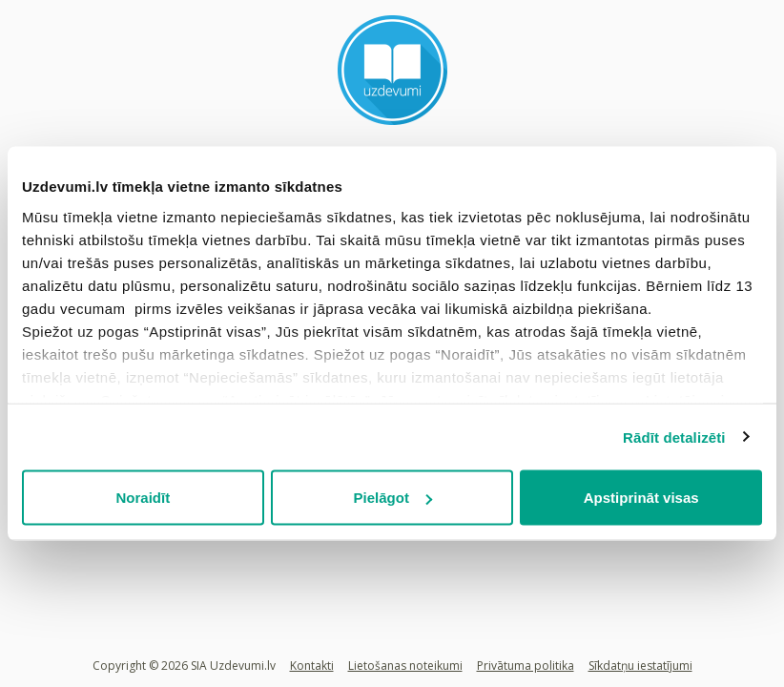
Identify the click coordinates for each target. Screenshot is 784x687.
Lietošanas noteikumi (405, 666)
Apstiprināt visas (641, 498)
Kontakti (312, 666)
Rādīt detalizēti (674, 437)
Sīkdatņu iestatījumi (640, 666)
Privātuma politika (526, 666)
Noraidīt (143, 498)
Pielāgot (393, 498)
